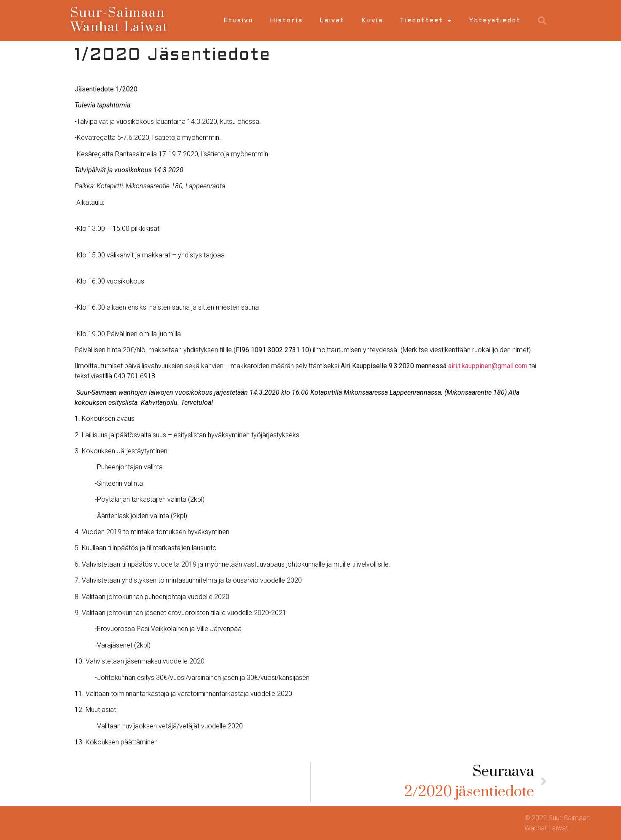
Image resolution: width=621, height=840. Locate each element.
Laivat (332, 21)
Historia (286, 21)
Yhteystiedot (495, 21)
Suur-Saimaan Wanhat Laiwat (119, 20)
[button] (542, 21)
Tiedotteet (426, 21)
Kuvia (372, 21)
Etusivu (238, 21)
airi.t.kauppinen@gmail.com (488, 366)
